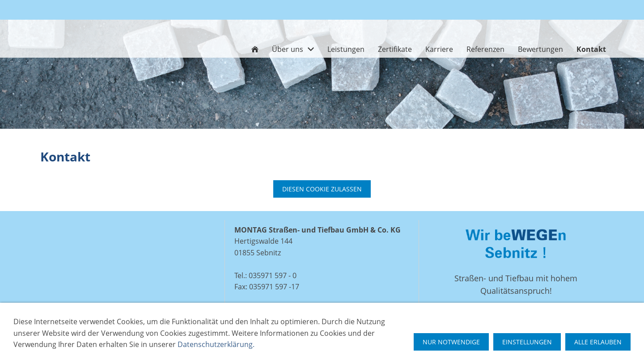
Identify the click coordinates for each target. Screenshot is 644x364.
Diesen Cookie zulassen (322, 189)
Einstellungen (527, 342)
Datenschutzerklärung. (216, 344)
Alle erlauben (598, 342)
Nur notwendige (451, 342)
